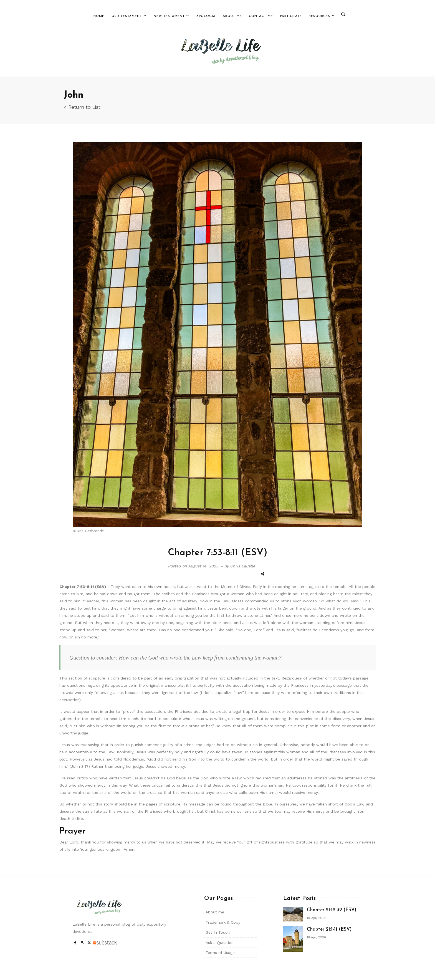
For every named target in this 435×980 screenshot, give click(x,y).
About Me (232, 16)
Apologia (206, 16)
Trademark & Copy (223, 922)
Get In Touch (218, 932)
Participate (291, 16)
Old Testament (127, 16)
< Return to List (82, 107)
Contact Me (261, 16)
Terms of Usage (220, 953)
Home (99, 16)
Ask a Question (220, 943)
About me (215, 912)
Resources (319, 16)
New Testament (169, 16)
